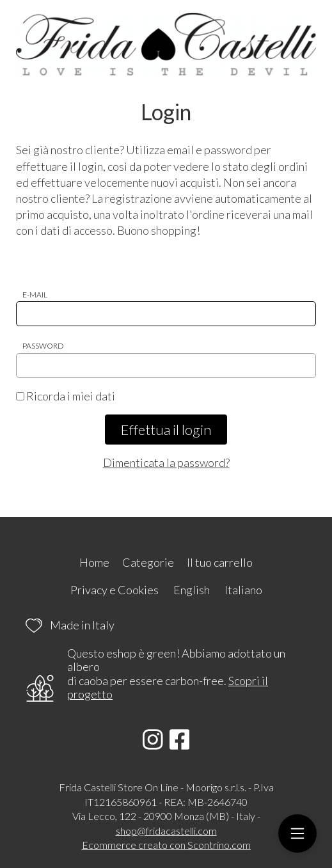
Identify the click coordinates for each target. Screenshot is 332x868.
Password (43, 346)
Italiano (243, 590)
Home (94, 562)
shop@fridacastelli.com (166, 831)
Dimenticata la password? (166, 462)
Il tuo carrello (220, 562)
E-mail (35, 295)
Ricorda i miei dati (66, 396)
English (192, 590)
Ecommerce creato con (166, 845)
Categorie (148, 562)
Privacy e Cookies (115, 590)
